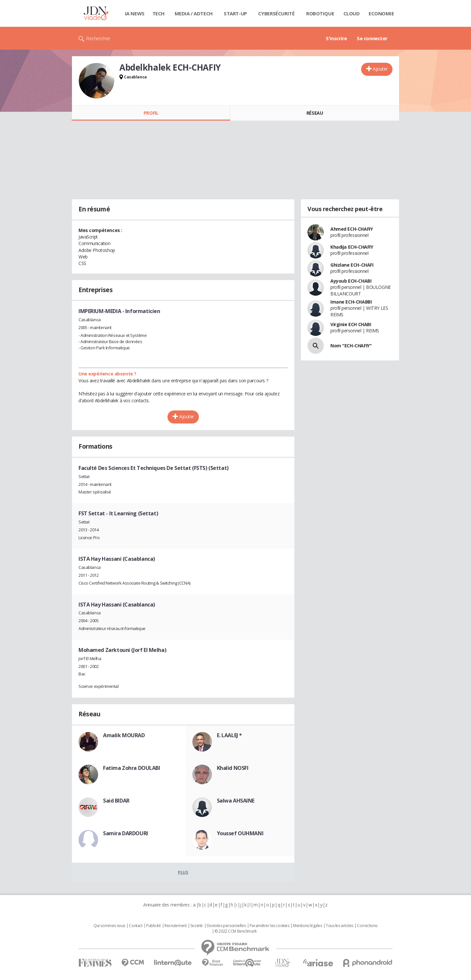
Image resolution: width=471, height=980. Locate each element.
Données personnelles (226, 926)
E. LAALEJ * (229, 735)
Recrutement (175, 926)
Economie (381, 13)
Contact (136, 926)
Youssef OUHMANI (240, 833)
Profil (151, 113)
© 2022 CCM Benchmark (236, 931)
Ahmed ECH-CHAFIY (351, 229)
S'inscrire (336, 38)
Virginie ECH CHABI (351, 324)
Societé (197, 926)
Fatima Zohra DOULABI (132, 768)
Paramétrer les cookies (270, 926)
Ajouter (380, 69)
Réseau (315, 113)
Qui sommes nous (109, 926)
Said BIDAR (116, 801)
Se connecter (372, 38)
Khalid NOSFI (233, 768)
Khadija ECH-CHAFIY (352, 247)
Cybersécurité (276, 13)
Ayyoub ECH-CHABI (351, 281)
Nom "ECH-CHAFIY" (351, 346)
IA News (135, 13)
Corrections (367, 926)
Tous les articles (340, 926)
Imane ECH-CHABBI (351, 302)
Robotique (320, 13)
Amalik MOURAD (124, 735)
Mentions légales (307, 926)
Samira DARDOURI (126, 833)
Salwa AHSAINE (236, 801)
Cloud (352, 13)
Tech (158, 13)
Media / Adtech (194, 13)
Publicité (153, 926)
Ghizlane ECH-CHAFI (352, 265)
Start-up (235, 13)
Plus (183, 872)
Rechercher (98, 38)
